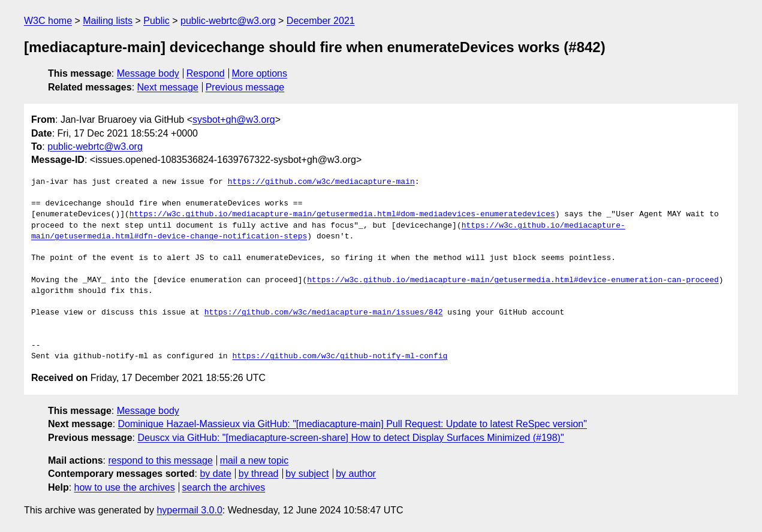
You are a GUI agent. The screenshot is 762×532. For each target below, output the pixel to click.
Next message (168, 87)
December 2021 (321, 21)
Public (156, 21)
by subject (307, 474)
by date (215, 474)
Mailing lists (108, 21)
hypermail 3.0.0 (189, 510)
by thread (259, 474)
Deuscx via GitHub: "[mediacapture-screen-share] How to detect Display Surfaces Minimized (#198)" (350, 438)
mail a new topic (254, 460)
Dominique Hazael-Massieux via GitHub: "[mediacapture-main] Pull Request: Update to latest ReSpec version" (353, 424)
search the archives (224, 487)
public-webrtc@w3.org (228, 21)
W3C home (48, 21)
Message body (148, 73)
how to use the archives (125, 487)
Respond (206, 73)
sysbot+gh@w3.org (234, 120)
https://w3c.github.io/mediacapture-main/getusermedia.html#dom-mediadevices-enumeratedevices (342, 214)
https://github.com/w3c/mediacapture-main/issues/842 (324, 313)
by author (356, 474)
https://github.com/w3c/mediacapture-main (321, 182)
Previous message (245, 87)
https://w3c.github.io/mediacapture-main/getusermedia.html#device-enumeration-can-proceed (513, 280)
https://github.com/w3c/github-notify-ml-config (340, 356)
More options (260, 73)
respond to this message (160, 460)
